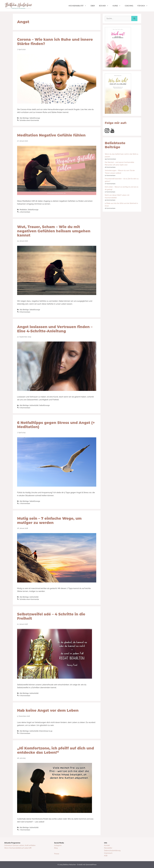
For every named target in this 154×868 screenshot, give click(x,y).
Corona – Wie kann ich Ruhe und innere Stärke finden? (55, 42)
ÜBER (93, 6)
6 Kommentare (25, 408)
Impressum (108, 853)
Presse (57, 854)
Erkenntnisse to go (46, 731)
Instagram (58, 845)
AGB (106, 856)
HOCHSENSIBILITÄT (78, 6)
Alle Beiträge (24, 118)
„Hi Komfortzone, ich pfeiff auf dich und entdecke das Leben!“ (56, 750)
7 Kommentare (25, 830)
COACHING (129, 6)
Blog (56, 848)
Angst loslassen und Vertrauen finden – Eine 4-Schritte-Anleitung (55, 329)
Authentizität (34, 405)
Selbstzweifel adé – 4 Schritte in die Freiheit (51, 616)
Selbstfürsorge (35, 118)
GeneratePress (91, 865)
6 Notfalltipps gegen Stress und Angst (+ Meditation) (56, 425)
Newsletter (108, 848)
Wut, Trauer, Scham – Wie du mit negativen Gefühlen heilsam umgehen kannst (54, 231)
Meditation (23, 210)
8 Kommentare (25, 312)
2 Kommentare (25, 503)
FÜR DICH (144, 6)
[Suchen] (134, 18)
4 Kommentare (25, 212)
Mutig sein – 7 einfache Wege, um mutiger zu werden (49, 521)
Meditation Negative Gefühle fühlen (51, 135)
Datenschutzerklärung (112, 851)
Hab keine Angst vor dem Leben (48, 710)
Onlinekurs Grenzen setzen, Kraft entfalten (20, 845)
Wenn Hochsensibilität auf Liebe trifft (18, 848)
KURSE (118, 6)
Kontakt (107, 845)
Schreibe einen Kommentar (29, 120)
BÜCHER (105, 6)
